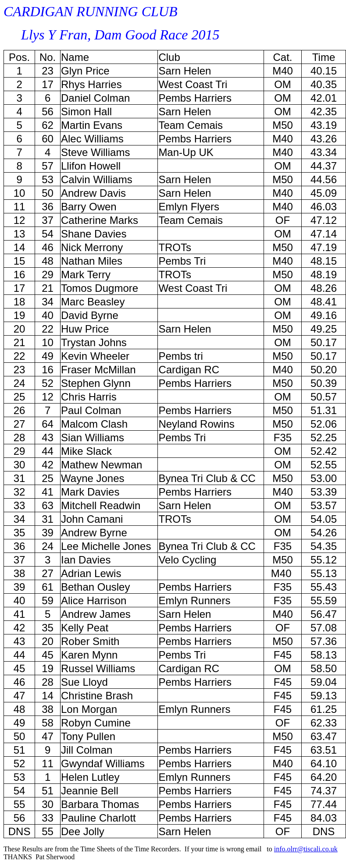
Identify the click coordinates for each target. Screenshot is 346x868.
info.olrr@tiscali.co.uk (306, 849)
